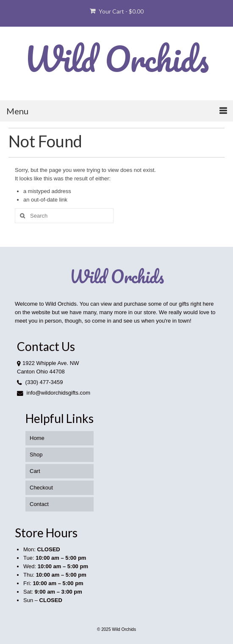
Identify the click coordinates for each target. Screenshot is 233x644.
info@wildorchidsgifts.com (54, 393)
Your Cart (117, 11)
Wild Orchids (116, 58)
